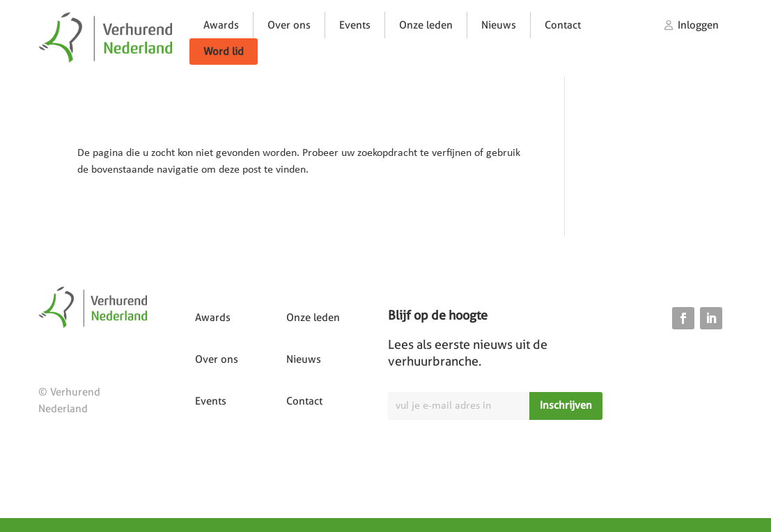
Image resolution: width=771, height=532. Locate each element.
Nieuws (499, 25)
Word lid (224, 52)
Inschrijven (566, 405)
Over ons (289, 25)
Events (355, 25)
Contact (563, 25)
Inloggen (698, 25)
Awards (221, 25)
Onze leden (426, 25)
